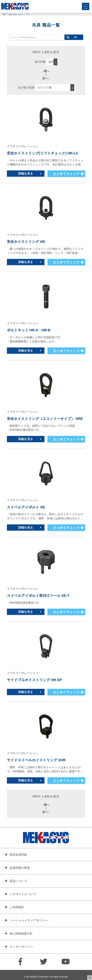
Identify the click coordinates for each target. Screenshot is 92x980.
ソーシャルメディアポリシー (32, 928)
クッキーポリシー (23, 955)
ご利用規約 (18, 914)
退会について (20, 887)
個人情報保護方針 (23, 941)
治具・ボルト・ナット (16, 14)
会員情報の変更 (21, 873)
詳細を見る (26, 175)
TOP (4, 14)
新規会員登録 (20, 859)
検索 (76, 37)
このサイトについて (25, 900)
